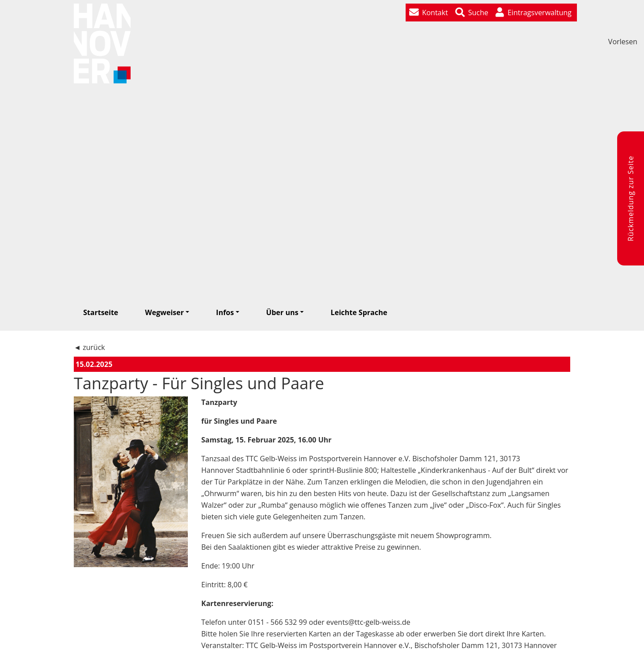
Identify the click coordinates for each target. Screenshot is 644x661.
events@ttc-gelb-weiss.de (369, 622)
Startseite (101, 312)
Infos (225, 312)
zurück (94, 347)
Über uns (282, 312)
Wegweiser (164, 312)
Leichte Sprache (359, 312)
